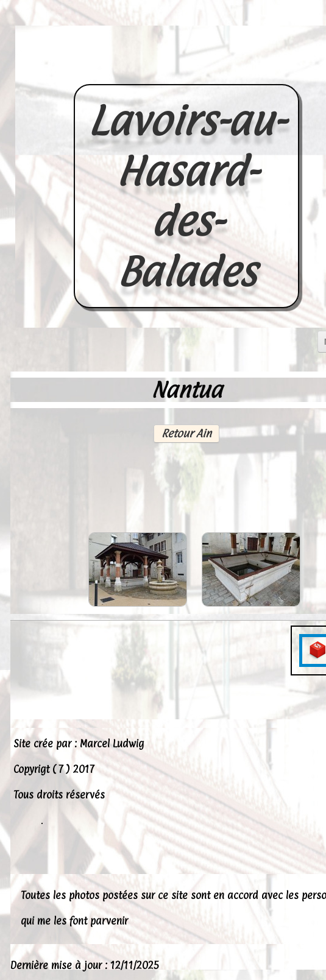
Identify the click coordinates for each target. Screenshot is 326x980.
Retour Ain (186, 433)
